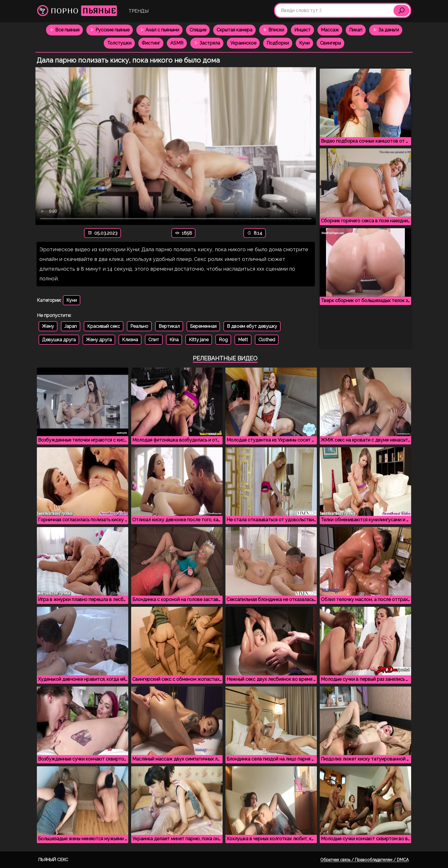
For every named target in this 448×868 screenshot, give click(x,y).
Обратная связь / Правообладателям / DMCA (364, 860)
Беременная (203, 326)
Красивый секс (104, 326)
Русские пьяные (110, 30)
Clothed (267, 340)
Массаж (330, 30)
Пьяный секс (53, 860)
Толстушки (119, 43)
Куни (304, 43)
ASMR (177, 43)
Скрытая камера (234, 30)
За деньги (386, 30)
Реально (139, 326)
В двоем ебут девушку (252, 326)
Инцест (302, 30)
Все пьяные (64, 30)
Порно (77, 11)
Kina (174, 340)
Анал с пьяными (159, 30)
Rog (223, 340)
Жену (48, 326)
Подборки (278, 43)
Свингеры (330, 43)
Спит (154, 340)
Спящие (198, 30)
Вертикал (169, 326)
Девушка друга (59, 340)
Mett (243, 340)
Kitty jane (199, 340)
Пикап (356, 30)
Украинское (243, 43)
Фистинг (151, 43)
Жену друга (99, 340)
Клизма (130, 340)
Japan (71, 326)
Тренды (139, 11)
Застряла (207, 43)
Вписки (273, 30)
